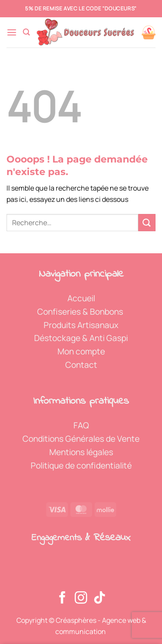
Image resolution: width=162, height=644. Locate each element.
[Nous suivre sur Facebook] (62, 599)
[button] (12, 32)
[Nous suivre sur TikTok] (100, 599)
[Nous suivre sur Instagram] (81, 599)
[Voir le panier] (149, 32)
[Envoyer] (147, 222)
